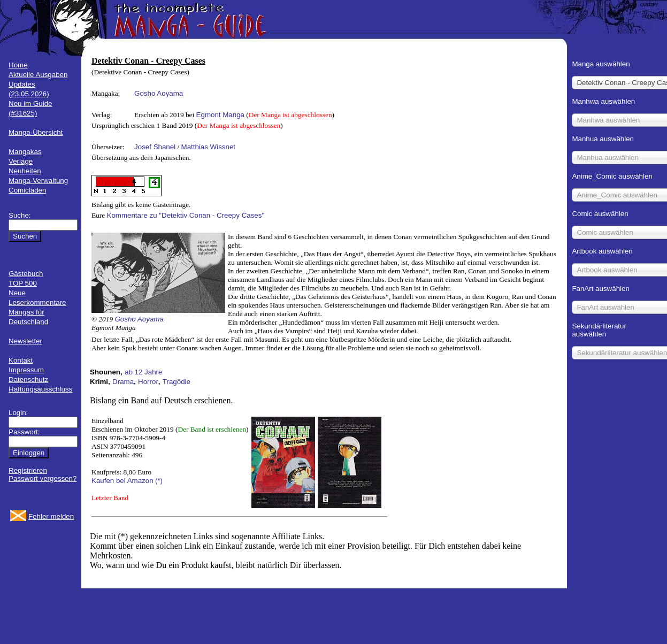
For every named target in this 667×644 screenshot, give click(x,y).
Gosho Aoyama (159, 93)
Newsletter (25, 341)
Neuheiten (25, 171)
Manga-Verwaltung (38, 181)
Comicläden (27, 190)
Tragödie (177, 382)
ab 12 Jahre (143, 372)
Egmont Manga (220, 115)
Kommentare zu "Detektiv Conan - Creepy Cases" (186, 215)
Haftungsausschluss (40, 389)
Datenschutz (28, 379)
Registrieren (28, 470)
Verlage (21, 161)
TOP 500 (23, 283)
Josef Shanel (155, 147)
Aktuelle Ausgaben (38, 75)
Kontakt (21, 360)
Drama (123, 382)
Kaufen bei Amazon (122, 481)
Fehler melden (51, 516)
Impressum (26, 370)
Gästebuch (26, 274)
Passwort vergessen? (43, 478)
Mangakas (25, 152)
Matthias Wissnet (208, 147)
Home (18, 65)
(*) (159, 481)
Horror (148, 382)
